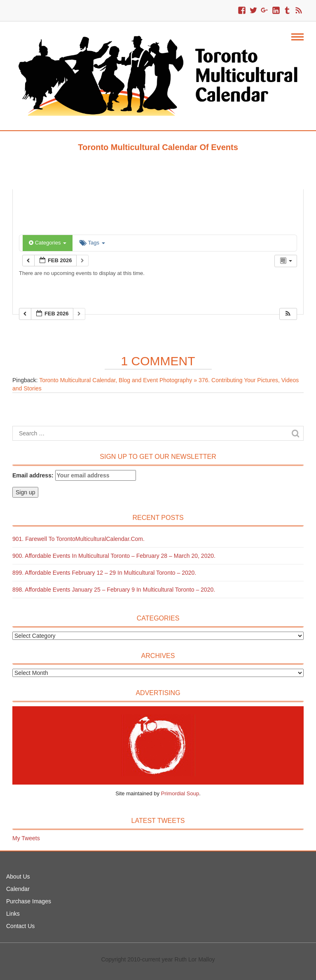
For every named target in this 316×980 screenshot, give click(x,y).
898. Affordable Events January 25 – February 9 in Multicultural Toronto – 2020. (114, 590)
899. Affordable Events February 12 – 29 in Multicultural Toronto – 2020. (104, 573)
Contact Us (20, 926)
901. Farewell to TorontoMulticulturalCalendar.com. (78, 539)
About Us (18, 877)
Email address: (74, 475)
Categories (48, 243)
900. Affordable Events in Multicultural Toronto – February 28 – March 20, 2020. (114, 556)
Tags (92, 243)
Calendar (18, 889)
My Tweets (26, 838)
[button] (288, 314)
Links (13, 914)
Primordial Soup (180, 793)
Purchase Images (29, 901)
